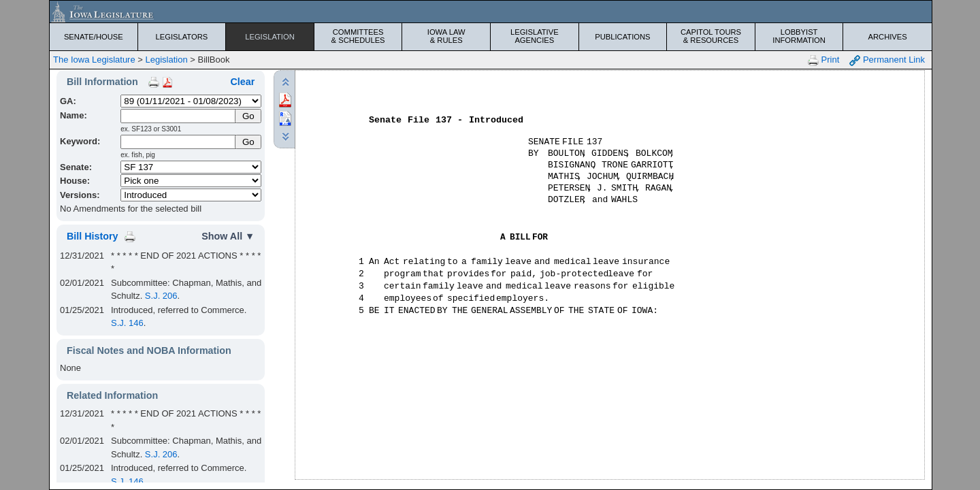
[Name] (179, 116)
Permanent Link (887, 60)
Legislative (535, 36)
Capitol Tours (711, 36)
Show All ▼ (228, 236)
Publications (622, 37)
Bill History (92, 236)
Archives (888, 37)
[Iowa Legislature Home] (491, 12)
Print (823, 60)
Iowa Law (446, 36)
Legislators (182, 37)
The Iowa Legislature (94, 60)
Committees (358, 36)
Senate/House (94, 37)
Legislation (270, 37)
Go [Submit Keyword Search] (248, 142)
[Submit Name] (248, 116)
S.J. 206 (161, 296)
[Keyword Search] (179, 142)
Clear (242, 82)
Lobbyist (799, 36)
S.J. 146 (127, 323)
